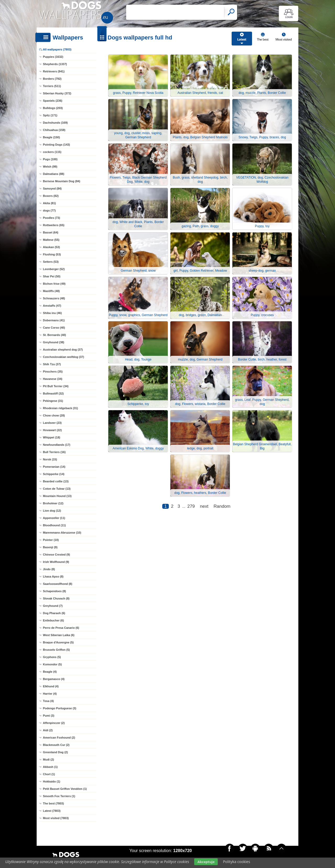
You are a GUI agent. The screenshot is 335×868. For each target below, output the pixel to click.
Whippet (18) (52, 437)
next (204, 506)
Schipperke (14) (54, 474)
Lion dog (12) (52, 511)
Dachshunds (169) (55, 123)
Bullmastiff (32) (53, 393)
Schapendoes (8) (54, 591)
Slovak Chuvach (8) (56, 598)
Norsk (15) (50, 459)
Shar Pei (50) (52, 276)
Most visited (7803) (56, 818)
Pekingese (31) (53, 401)
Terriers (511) (52, 86)
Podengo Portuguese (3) (60, 708)
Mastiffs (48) (51, 291)
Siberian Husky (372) (57, 93)
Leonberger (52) (54, 269)
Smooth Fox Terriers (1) (59, 796)
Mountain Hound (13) (57, 496)
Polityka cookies (237, 862)
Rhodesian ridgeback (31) (60, 408)
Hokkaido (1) (52, 781)
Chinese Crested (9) (56, 555)
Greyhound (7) (53, 606)
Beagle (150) (51, 137)
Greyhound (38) (54, 342)
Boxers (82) (51, 196)
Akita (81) (49, 203)
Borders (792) (52, 79)
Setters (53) (51, 262)
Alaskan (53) (51, 247)
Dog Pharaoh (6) (54, 613)
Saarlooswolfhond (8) (58, 584)
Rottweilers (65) (54, 225)
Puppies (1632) (53, 57)
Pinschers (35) (53, 372)
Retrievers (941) (54, 71)
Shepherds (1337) (55, 64)
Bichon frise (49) (54, 284)
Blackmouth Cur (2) (56, 745)
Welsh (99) (50, 167)
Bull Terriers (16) (54, 452)
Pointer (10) (51, 540)
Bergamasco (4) (54, 679)
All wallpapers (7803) (57, 49)
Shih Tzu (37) (52, 364)
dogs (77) (49, 210)
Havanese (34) (53, 379)
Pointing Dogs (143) (56, 145)
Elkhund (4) (51, 686)
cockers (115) (52, 152)
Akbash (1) (50, 767)
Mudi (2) (48, 760)
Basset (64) (51, 232)
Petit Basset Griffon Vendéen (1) (65, 789)
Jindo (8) (49, 569)
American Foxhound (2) (59, 738)
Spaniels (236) (53, 101)
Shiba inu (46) (52, 313)
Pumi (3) (49, 716)
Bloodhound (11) (54, 525)
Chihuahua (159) (54, 130)
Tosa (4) (48, 701)
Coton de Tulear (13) (57, 489)
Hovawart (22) (52, 430)
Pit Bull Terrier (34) (56, 386)
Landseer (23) (52, 423)
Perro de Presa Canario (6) (61, 628)
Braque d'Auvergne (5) (58, 642)
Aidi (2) (48, 730)
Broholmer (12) (53, 503)
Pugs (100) (50, 159)
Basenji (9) (50, 547)
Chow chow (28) (54, 415)
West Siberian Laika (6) (59, 635)
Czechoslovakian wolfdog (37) (63, 357)
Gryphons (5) (52, 657)
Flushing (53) (52, 254)
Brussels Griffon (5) (56, 650)
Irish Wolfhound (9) (56, 562)
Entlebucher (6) (53, 620)
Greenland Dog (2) (55, 752)
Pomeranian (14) (54, 467)
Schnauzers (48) (54, 298)
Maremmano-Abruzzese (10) (62, 533)
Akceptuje (206, 862)
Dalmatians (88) (54, 174)
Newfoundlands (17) (57, 445)
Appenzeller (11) (54, 518)
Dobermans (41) (54, 320)
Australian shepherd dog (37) (63, 350)
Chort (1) (49, 774)
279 (191, 506)
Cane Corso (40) (54, 328)
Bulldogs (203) (53, 108)
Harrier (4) (50, 694)
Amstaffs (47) (52, 306)
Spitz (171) (50, 115)
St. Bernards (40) (54, 335)
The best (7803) (53, 803)
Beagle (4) (50, 672)
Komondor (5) (52, 664)
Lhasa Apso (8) (53, 576)
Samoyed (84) (52, 189)
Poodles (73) (51, 218)
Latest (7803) (52, 811)
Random (222, 506)
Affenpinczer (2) (54, 723)
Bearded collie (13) (56, 481)
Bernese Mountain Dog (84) (62, 181)
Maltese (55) (51, 240)
